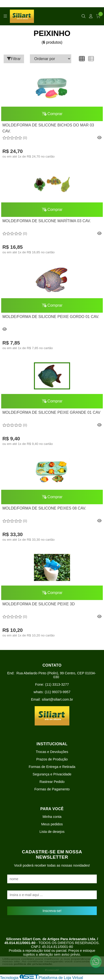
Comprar (52, 114)
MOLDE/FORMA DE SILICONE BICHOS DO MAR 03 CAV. (48, 128)
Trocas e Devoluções (52, 752)
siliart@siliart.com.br (58, 699)
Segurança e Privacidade (52, 774)
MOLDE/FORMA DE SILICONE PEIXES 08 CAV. (44, 508)
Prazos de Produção (52, 759)
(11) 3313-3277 (57, 684)
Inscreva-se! (52, 911)
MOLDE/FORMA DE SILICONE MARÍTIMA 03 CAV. (47, 221)
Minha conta (52, 817)
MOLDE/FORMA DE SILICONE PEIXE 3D (39, 604)
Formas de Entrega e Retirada (52, 767)
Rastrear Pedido (52, 782)
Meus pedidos (52, 824)
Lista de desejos (52, 832)
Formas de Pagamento (52, 789)
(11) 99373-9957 (58, 692)
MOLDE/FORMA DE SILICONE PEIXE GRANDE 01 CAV (51, 412)
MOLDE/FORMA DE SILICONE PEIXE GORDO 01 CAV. (51, 317)
